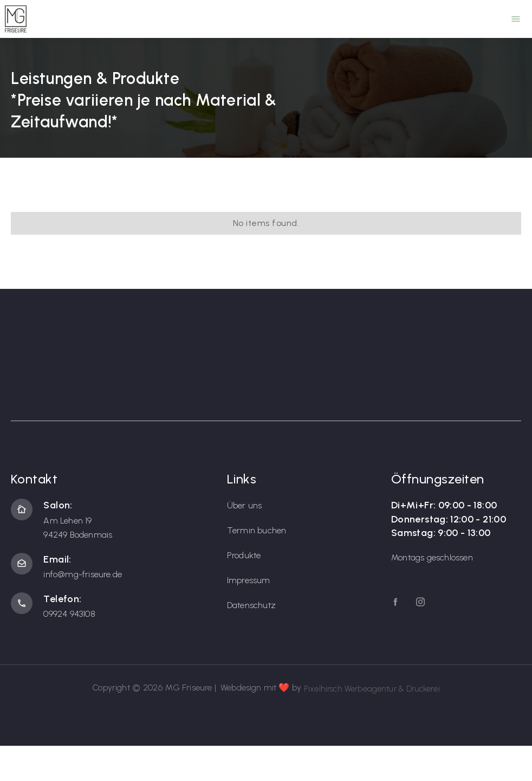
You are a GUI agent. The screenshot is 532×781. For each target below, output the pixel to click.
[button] (516, 19)
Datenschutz (251, 605)
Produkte (244, 555)
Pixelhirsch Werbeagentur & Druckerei (372, 689)
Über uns (245, 505)
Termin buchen (257, 530)
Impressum (249, 580)
